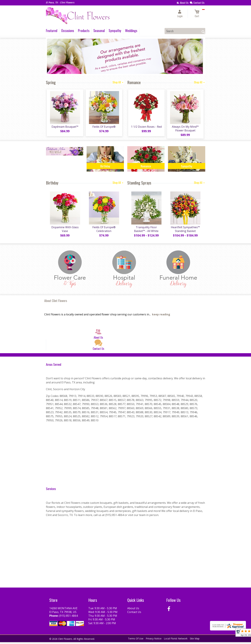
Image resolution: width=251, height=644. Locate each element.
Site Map (195, 641)
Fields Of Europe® (103, 128)
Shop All (118, 82)
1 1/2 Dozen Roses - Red (146, 128)
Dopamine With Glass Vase (64, 231)
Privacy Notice (154, 641)
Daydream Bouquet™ (65, 128)
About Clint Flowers (56, 303)
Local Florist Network (176, 641)
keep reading (161, 316)
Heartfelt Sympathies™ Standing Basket (185, 231)
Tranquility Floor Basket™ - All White (146, 231)
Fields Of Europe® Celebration (103, 231)
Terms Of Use (136, 641)
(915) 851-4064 (68, 618)
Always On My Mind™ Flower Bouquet (185, 130)
